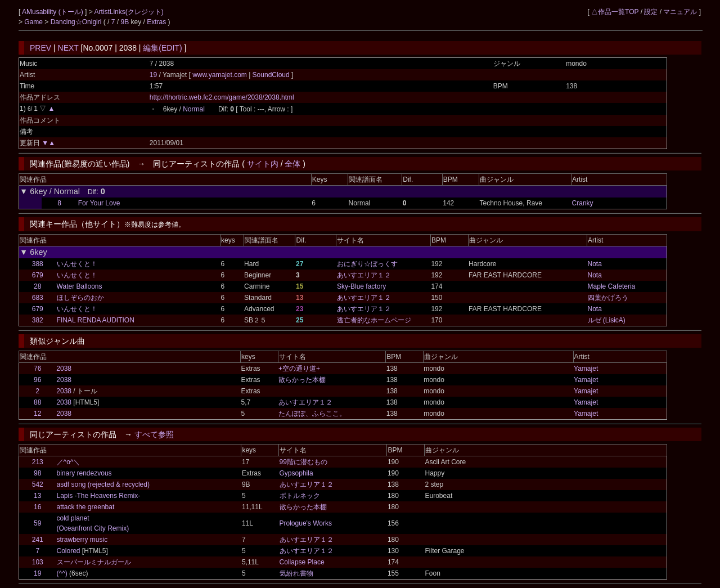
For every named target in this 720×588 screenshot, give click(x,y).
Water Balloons (80, 286)
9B (125, 22)
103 (38, 562)
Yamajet (586, 369)
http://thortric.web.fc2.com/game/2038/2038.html (222, 97)
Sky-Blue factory (361, 286)
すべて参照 (154, 434)
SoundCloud (271, 75)
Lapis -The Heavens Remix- (99, 496)
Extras (156, 22)
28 (37, 286)
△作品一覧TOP (615, 12)
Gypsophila (296, 473)
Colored (69, 551)
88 (37, 402)
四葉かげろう (608, 298)
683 (38, 298)
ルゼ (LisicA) (607, 320)
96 (37, 380)
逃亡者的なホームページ (374, 320)
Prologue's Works (306, 523)
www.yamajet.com (220, 75)
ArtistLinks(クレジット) (129, 12)
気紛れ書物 (296, 573)
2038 (64, 369)
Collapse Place (302, 562)
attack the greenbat (86, 507)
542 (38, 484)
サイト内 (263, 164)
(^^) (62, 573)
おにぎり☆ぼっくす (367, 264)
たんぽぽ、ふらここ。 (312, 414)
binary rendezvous (84, 473)
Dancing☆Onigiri (77, 22)
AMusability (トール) (53, 12)
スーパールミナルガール (94, 562)
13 (37, 496)
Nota (595, 264)
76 (37, 369)
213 (38, 462)
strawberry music (82, 540)
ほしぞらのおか (80, 298)
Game (34, 22)
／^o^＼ (69, 462)
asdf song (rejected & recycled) (103, 484)
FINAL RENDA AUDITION (96, 320)
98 (37, 473)
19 (153, 75)
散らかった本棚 (302, 380)
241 (38, 540)
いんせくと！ (77, 264)
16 (37, 507)
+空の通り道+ (299, 369)
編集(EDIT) (162, 48)
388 (38, 264)
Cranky (583, 203)
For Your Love (99, 203)
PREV (40, 48)
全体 (292, 164)
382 (38, 320)
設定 (651, 12)
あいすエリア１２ (364, 275)
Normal (194, 109)
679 (38, 275)
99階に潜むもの (303, 462)
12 (37, 414)
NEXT (68, 48)
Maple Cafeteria (612, 286)
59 (37, 523)
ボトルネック (300, 496)
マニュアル (680, 12)
